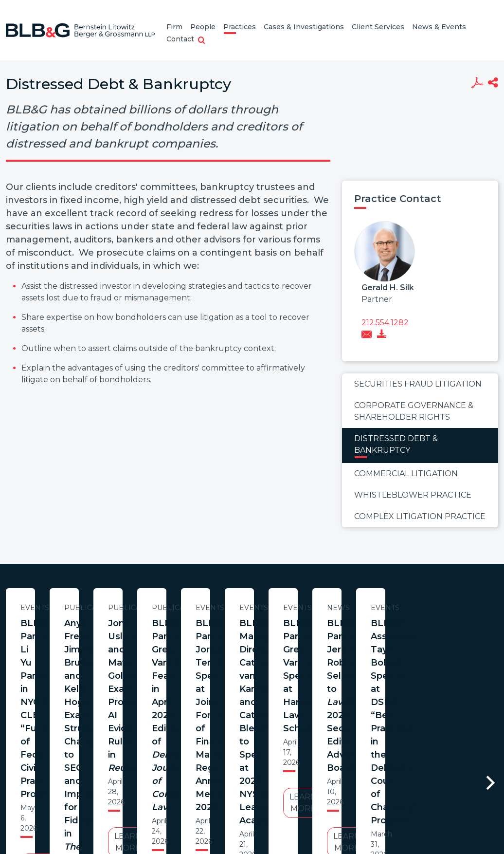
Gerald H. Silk (388, 288)
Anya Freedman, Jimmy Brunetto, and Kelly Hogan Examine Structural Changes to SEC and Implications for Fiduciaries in (302, 650)
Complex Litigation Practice (420, 516)
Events (100, 608)
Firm (174, 27)
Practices (240, 27)
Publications (302, 608)
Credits (310, 807)
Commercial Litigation (406, 473)
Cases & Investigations (304, 27)
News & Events (439, 27)
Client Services (378, 27)
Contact (180, 39)
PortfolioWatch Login (371, 807)
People (203, 27)
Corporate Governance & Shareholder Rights (414, 411)
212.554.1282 (385, 323)
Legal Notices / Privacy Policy (234, 807)
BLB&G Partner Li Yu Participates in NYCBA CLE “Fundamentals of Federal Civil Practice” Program (100, 636)
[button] (202, 41)
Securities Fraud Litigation (418, 384)
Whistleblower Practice (413, 495)
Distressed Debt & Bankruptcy (396, 444)
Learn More (100, 697)
